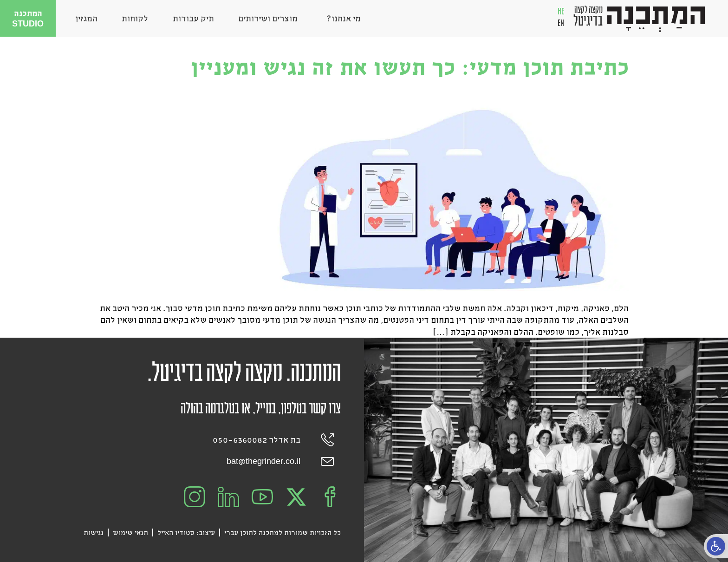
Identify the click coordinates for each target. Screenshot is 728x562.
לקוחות (135, 18)
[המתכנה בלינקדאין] (228, 497)
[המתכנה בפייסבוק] (330, 497)
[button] (716, 546)
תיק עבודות (193, 18)
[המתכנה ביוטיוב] (262, 497)
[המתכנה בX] (296, 497)
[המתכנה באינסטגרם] (195, 497)
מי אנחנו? (341, 18)
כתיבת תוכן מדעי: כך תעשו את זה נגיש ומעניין (409, 66)
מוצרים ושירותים (268, 18)
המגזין (86, 18)
